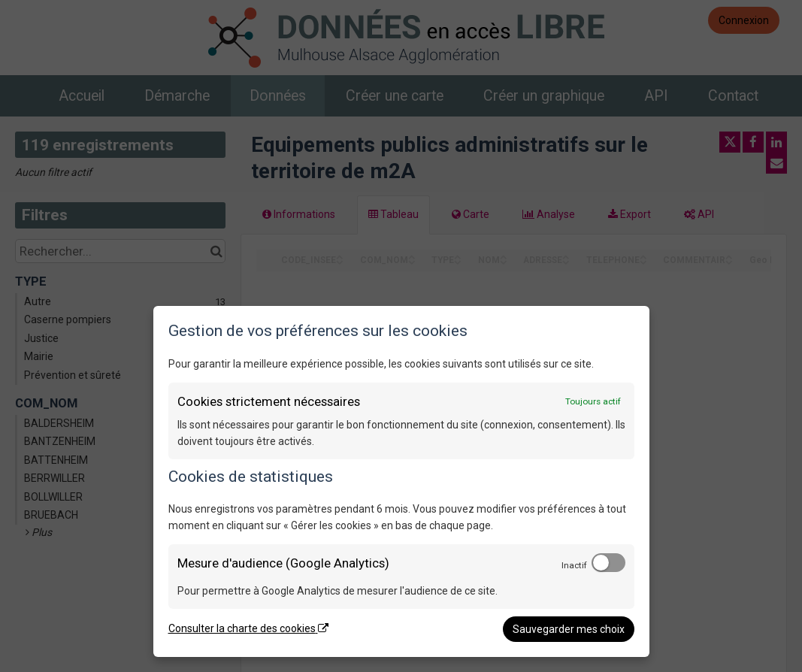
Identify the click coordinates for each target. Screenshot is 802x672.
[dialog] (401, 481)
